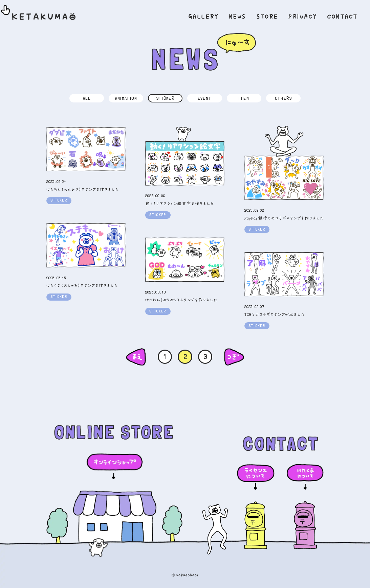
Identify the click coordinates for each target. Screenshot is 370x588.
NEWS (238, 17)
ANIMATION (126, 98)
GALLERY (204, 17)
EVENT (205, 98)
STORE (267, 17)
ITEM (244, 98)
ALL (87, 98)
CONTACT (343, 17)
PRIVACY (303, 17)
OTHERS (283, 98)
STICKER (166, 98)
